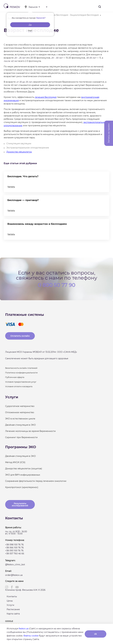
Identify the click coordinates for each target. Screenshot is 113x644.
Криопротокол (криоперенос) (22, 487)
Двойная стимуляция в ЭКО (20, 425)
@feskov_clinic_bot (15, 565)
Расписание (13, 609)
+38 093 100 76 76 (14, 551)
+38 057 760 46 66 (15, 554)
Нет (30, 31)
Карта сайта (13, 614)
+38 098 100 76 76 (14, 545)
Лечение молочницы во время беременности (30, 431)
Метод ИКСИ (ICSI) (15, 462)
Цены (10, 601)
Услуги (10, 605)
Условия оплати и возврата (19, 386)
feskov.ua (24, 629)
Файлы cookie (31, 636)
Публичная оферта (15, 377)
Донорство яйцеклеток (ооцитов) (24, 469)
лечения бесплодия (46, 97)
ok (96, 634)
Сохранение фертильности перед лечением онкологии (36, 481)
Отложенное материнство (20, 412)
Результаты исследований (20, 505)
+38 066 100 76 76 (14, 548)
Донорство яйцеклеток (19, 152)
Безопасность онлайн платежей (21, 368)
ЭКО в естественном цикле (20, 419)
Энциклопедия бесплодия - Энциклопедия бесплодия (69, 15)
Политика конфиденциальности (21, 373)
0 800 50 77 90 (56, 285)
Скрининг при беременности (21, 437)
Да (30, 25)
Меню (108, 7)
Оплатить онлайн (20, 336)
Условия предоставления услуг (21, 382)
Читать (11, 187)
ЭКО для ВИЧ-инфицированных (23, 475)
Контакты (12, 596)
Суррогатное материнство (20, 406)
